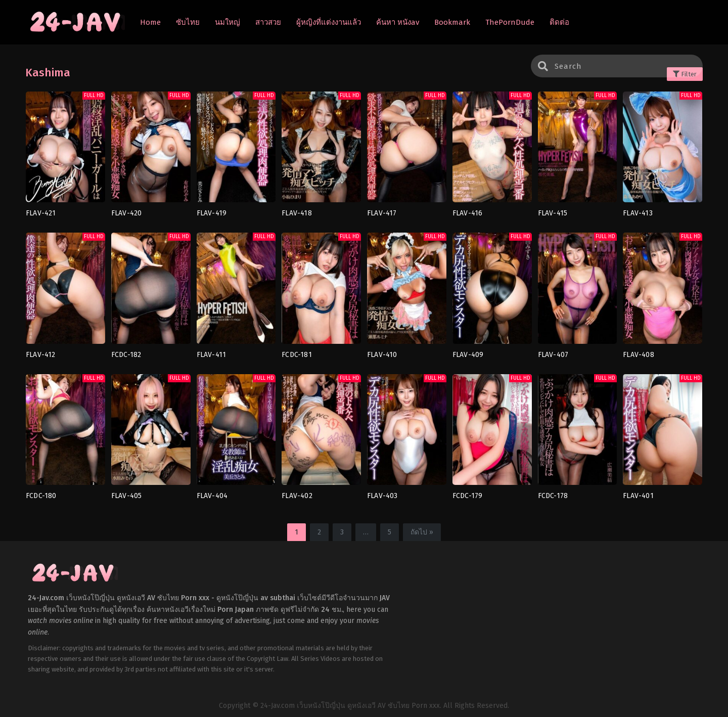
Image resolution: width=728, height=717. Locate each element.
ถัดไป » (422, 532)
